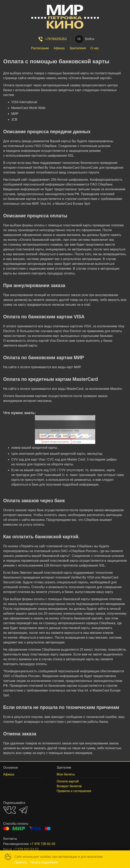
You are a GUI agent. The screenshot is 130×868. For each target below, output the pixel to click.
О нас (95, 48)
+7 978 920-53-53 (26, 849)
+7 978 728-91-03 (42, 844)
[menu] (65, 48)
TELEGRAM (23, 810)
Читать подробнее (44, 862)
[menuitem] (40, 48)
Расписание (40, 48)
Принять (21, 862)
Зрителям (77, 48)
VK (10, 810)
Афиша (59, 48)
